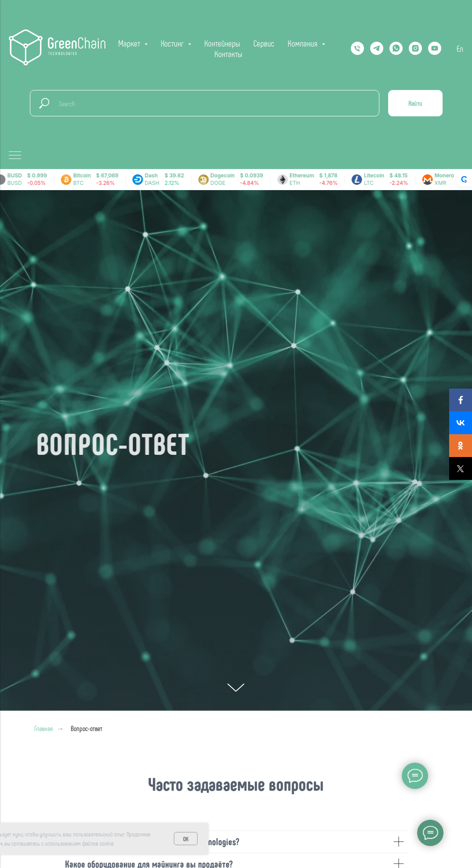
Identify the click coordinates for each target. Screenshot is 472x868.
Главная (44, 728)
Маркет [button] (130, 43)
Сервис (264, 43)
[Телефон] (357, 48)
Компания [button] (304, 43)
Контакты (228, 54)
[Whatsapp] (396, 48)
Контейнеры (222, 43)
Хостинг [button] (173, 43)
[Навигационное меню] (15, 156)
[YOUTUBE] (435, 48)
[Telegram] (377, 48)
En (460, 48)
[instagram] (415, 48)
